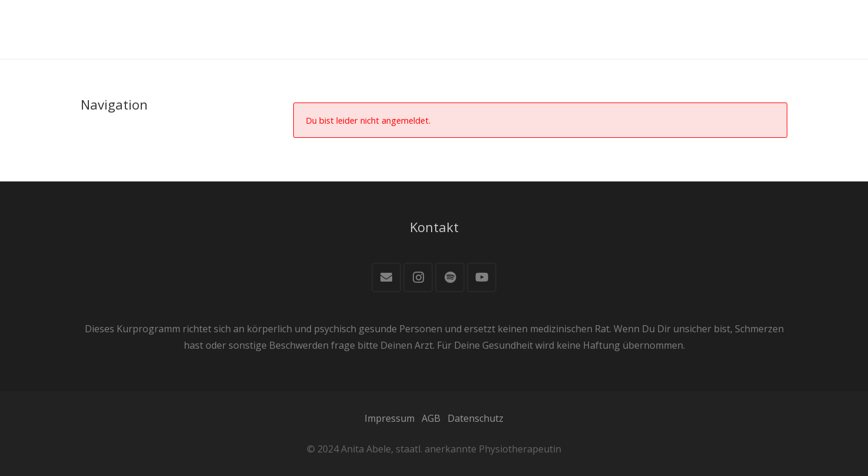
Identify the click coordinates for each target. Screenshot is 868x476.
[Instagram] (418, 277)
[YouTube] (482, 277)
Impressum (390, 418)
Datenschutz (476, 418)
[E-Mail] (386, 277)
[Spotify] (450, 277)
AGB (431, 418)
